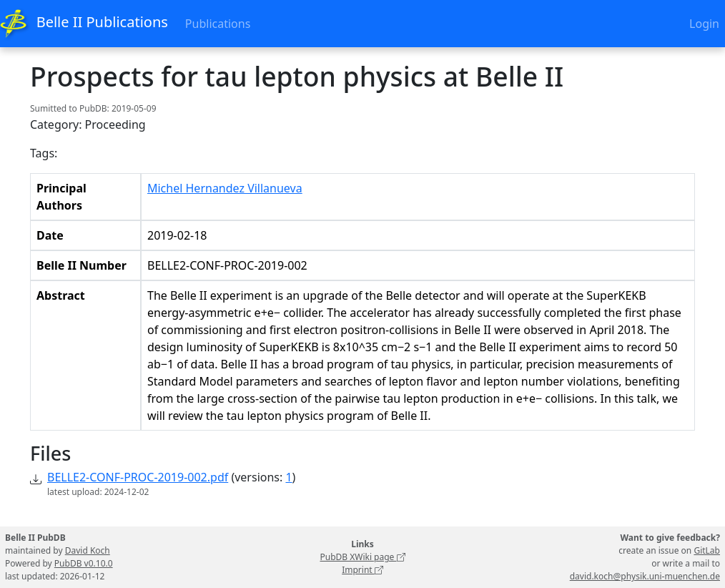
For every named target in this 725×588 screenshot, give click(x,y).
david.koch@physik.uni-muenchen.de (645, 576)
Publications (218, 24)
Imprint (362, 570)
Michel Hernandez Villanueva (225, 188)
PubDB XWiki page (362, 557)
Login (704, 24)
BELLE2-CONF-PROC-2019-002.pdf (138, 477)
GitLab (707, 550)
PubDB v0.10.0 (84, 563)
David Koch (88, 550)
